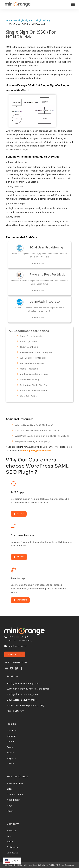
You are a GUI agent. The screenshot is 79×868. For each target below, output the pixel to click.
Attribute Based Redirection (34, 374)
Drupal (10, 747)
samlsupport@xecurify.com (36, 451)
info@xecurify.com (18, 646)
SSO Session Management (34, 391)
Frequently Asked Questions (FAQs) (33, 441)
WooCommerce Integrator (33, 358)
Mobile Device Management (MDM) (25, 705)
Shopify (11, 742)
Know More (20, 600)
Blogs (10, 789)
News (9, 836)
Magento (11, 758)
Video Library (13, 800)
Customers (12, 847)
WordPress (12, 730)
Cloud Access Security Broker (22, 700)
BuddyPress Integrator (32, 336)
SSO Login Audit (29, 341)
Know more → (39, 264)
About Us (11, 831)
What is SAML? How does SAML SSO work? (38, 431)
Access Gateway (15, 711)
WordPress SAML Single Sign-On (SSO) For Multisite (42, 436)
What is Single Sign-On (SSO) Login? (34, 425)
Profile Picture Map (30, 380)
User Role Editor (29, 396)
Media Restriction (29, 369)
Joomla (10, 753)
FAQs (9, 805)
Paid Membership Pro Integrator (36, 352)
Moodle (11, 764)
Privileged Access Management (23, 694)
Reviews (19, 557)
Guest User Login (29, 347)
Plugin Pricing (43, 20)
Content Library (15, 794)
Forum (10, 811)
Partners (11, 842)
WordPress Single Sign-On (19, 20)
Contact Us (12, 853)
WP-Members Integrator (32, 363)
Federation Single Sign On (34, 385)
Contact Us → (15, 654)
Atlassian (11, 736)
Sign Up (19, 514)
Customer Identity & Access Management (29, 689)
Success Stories (15, 783)
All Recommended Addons (29, 331)
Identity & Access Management (23, 683)
